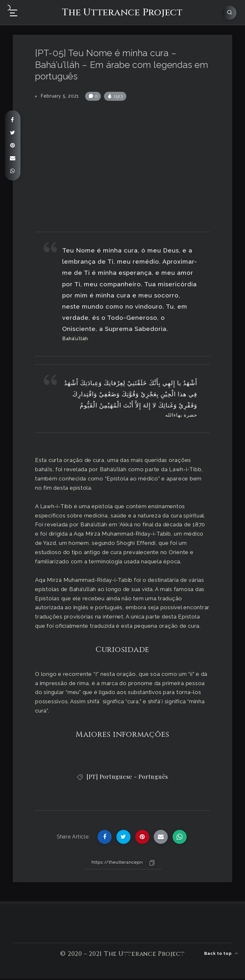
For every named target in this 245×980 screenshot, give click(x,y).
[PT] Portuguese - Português (127, 778)
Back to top (221, 953)
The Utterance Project (122, 12)
